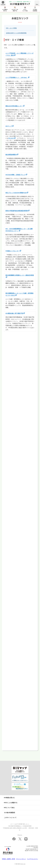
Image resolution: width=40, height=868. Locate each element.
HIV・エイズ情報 (11, 28)
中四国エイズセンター (12, 251)
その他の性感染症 (9, 813)
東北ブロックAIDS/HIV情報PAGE (16, 193)
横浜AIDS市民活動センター (14, 106)
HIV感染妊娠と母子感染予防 (14, 313)
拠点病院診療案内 (11, 155)
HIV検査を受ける (9, 798)
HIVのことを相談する (11, 803)
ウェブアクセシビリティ (33, 859)
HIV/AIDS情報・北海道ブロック (16, 175)
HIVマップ (9, 126)
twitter (20, 839)
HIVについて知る (9, 808)
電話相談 (11, 138)
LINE (26, 839)
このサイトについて (10, 818)
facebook (14, 839)
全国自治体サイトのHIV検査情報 (16, 33)
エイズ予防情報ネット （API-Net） (17, 78)
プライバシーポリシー (21, 859)
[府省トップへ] (8, 855)
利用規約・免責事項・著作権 (8, 859)
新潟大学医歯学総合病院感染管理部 (17, 211)
